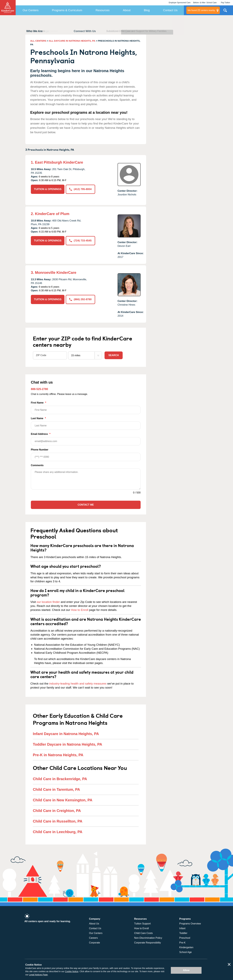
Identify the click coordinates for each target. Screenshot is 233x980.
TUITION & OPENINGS (48, 189)
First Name (86, 408)
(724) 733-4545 (80, 241)
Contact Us (170, 10)
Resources (103, 10)
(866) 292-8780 (80, 299)
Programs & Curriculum (67, 10)
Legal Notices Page (38, 975)
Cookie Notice (72, 971)
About (127, 10)
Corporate (94, 943)
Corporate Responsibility (148, 943)
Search (114, 355)
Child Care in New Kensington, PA (63, 800)
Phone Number (86, 455)
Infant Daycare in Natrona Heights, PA (66, 734)
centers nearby (201, 10)
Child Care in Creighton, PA (57, 811)
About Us (94, 924)
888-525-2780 (39, 389)
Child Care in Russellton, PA (58, 821)
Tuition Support (142, 924)
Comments (37, 465)
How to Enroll (80, 610)
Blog (147, 10)
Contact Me (86, 505)
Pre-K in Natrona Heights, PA (58, 755)
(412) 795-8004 (80, 189)
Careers (93, 938)
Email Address (86, 439)
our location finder (48, 602)
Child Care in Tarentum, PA (56, 789)
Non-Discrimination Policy (148, 938)
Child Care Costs (143, 933)
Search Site (225, 12)
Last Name (86, 423)
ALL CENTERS (38, 41)
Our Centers (31, 10)
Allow (186, 970)
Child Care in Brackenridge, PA (60, 779)
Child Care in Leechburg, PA (58, 832)
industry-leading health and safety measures (78, 684)
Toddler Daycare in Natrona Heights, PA (67, 744)
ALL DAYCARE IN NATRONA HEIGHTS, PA (72, 41)
